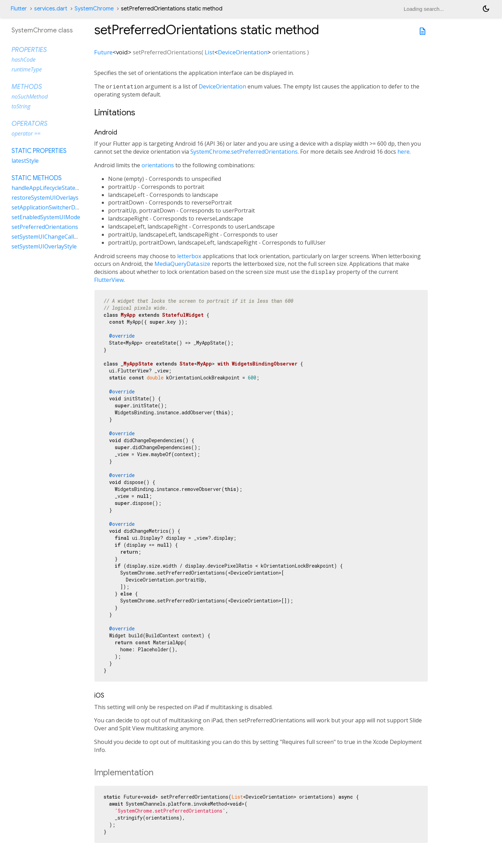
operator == (26, 133)
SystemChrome (94, 9)
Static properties (39, 151)
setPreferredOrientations (45, 227)
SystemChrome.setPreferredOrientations (244, 152)
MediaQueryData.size (182, 264)
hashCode (24, 60)
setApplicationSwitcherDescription (56, 207)
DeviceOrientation (243, 52)
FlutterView (109, 280)
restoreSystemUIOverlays (45, 198)
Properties (29, 50)
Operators (29, 124)
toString (21, 106)
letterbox (189, 256)
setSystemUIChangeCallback (49, 237)
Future (103, 52)
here (404, 152)
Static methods (37, 178)
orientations (158, 165)
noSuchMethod (30, 97)
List (210, 52)
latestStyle (25, 161)
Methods (27, 87)
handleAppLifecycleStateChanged (55, 188)
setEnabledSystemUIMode (46, 217)
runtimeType (27, 69)
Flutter (19, 9)
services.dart (51, 9)
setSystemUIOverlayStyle (44, 246)
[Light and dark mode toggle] (486, 9)
